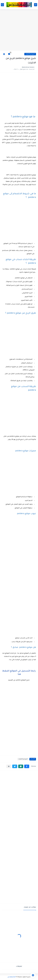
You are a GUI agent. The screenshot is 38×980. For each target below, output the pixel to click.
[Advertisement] (19, 30)
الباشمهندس (12, 977)
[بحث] (2, 5)
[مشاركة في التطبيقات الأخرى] (9, 766)
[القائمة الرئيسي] (36, 5)
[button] (27, 766)
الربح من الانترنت (30, 54)
